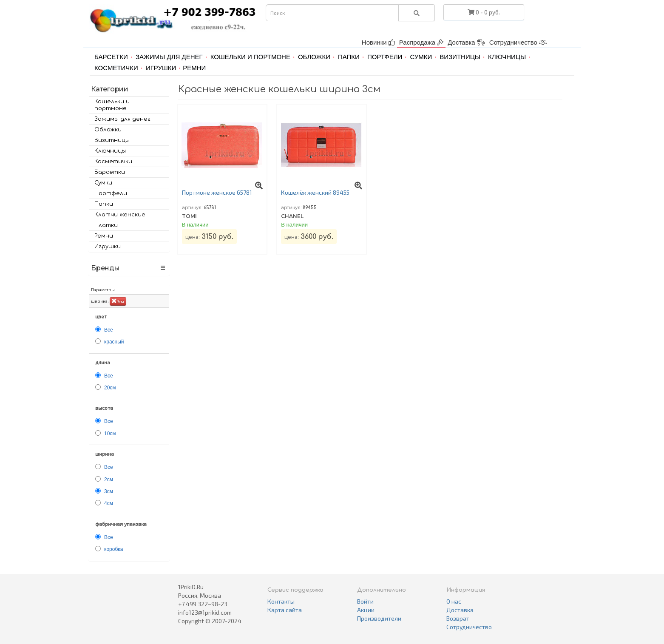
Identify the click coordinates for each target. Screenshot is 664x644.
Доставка (466, 42)
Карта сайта (285, 610)
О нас (454, 601)
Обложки (314, 57)
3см (118, 301)
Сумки (421, 57)
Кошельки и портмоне (250, 57)
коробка (114, 549)
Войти (365, 601)
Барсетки (111, 57)
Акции (366, 610)
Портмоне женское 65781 (217, 192)
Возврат (458, 618)
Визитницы (460, 57)
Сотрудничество (518, 42)
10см (110, 434)
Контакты (281, 601)
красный (114, 342)
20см (110, 388)
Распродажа (421, 42)
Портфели (385, 57)
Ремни (194, 68)
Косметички (116, 68)
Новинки (378, 42)
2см (109, 479)
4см (109, 503)
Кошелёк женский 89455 (315, 192)
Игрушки (161, 68)
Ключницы (507, 57)
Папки (349, 57)
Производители (379, 618)
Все (109, 330)
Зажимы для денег (169, 57)
